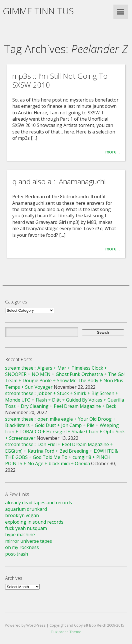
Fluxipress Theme (66, 632)
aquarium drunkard (26, 509)
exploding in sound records (34, 522)
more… (112, 152)
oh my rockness (22, 547)
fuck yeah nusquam (26, 528)
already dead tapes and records (39, 503)
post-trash (17, 554)
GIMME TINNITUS (38, 11)
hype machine (20, 534)
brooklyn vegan (22, 515)
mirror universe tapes (29, 541)
